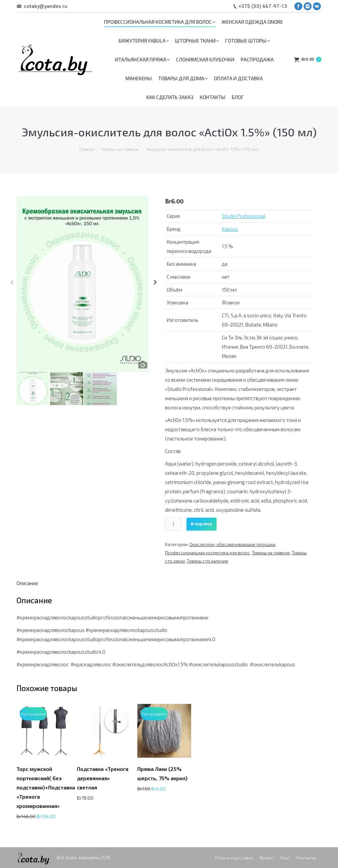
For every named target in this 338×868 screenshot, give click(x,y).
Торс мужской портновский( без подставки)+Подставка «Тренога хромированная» (46, 787)
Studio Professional (244, 216)
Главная (87, 149)
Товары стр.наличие (207, 561)
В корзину (202, 524)
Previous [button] (12, 284)
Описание (27, 583)
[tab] (27, 583)
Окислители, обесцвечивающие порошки (232, 544)
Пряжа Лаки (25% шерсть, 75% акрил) (162, 773)
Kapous (230, 229)
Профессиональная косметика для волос (207, 553)
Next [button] (155, 284)
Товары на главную (120, 149)
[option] (84, 284)
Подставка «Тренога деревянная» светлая (103, 778)
